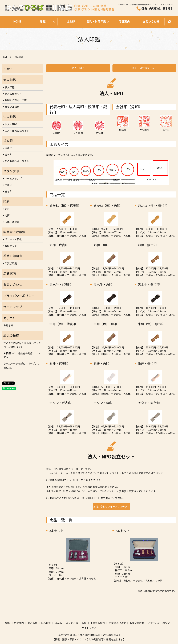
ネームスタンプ (13, 178)
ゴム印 (71, 21)
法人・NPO (78, 68)
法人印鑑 (46, 623)
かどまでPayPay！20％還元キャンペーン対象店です (22, 345)
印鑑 (43, 21)
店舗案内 (124, 21)
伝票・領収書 (12, 222)
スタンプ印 (72, 623)
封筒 (7, 215)
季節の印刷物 (98, 623)
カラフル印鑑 (12, 107)
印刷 (84, 623)
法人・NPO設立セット (144, 68)
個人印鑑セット (13, 94)
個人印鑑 (10, 87)
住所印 (8, 148)
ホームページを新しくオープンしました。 (22, 365)
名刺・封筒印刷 (96, 21)
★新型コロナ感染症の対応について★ (22, 355)
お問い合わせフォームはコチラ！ (111, 506)
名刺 (7, 209)
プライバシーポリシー (160, 623)
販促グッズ (11, 246)
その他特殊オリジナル (17, 161)
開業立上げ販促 (117, 623)
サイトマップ (89, 628)
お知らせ (8, 325)
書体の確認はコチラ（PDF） (65, 480)
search (169, 22)
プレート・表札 (13, 239)
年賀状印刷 (11, 263)
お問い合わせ (151, 21)
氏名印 (8, 155)
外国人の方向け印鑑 (16, 100)
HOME (17, 21)
